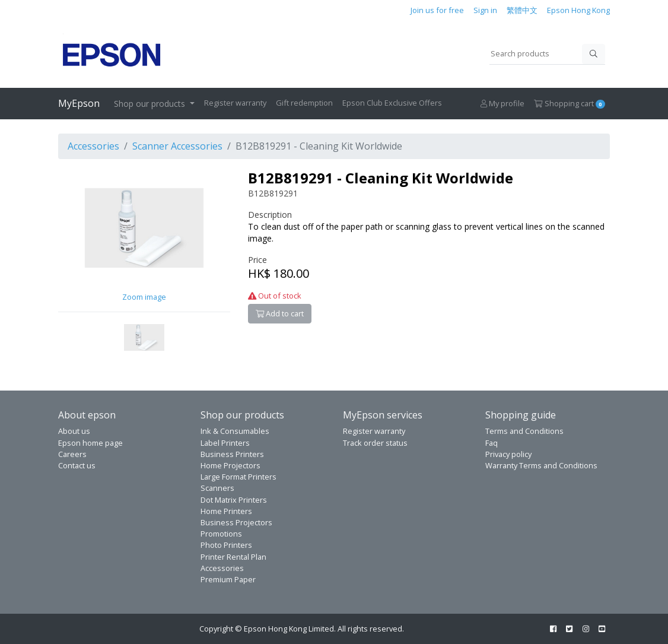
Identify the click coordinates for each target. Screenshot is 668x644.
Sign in (485, 10)
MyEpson (79, 103)
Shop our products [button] (151, 104)
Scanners (217, 488)
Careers (72, 454)
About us (74, 431)
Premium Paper (228, 579)
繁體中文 (522, 10)
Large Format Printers (238, 477)
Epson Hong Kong (578, 10)
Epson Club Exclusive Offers (392, 103)
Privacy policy (508, 454)
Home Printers (226, 511)
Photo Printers (226, 545)
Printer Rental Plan (233, 557)
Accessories (93, 146)
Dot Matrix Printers (234, 500)
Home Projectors (230, 465)
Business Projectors (236, 522)
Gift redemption (304, 103)
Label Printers (225, 443)
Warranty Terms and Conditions (541, 465)
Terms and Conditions (524, 431)
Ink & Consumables (235, 431)
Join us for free (437, 10)
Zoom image (144, 297)
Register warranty (235, 103)
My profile (502, 103)
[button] (144, 337)
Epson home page (90, 443)
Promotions (221, 534)
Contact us (77, 465)
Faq (492, 443)
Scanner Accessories (177, 146)
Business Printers (232, 454)
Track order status (375, 443)
